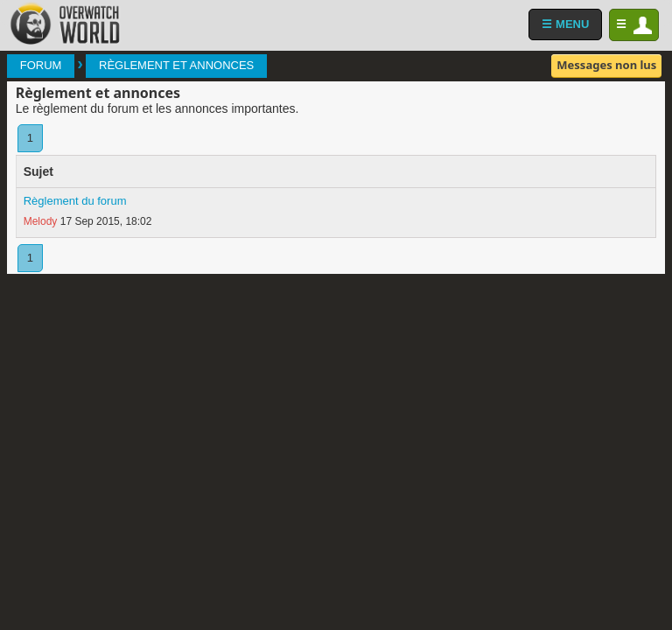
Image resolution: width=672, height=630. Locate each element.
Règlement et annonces (176, 65)
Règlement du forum (75, 201)
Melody (41, 221)
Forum (41, 65)
